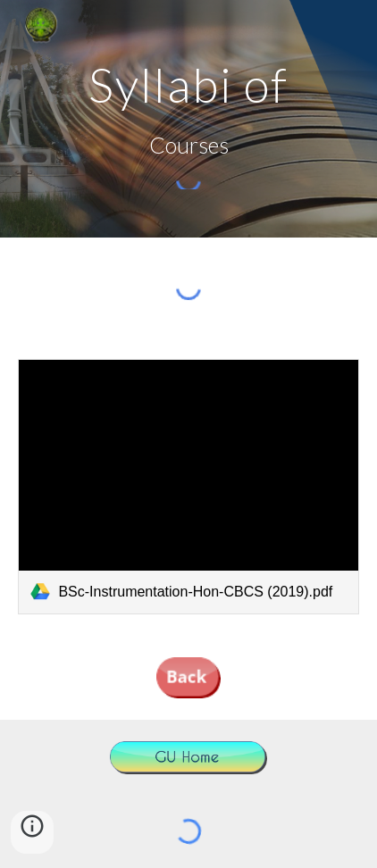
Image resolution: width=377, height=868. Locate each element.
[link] (188, 487)
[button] (32, 832)
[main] (188, 84)
